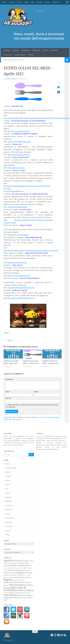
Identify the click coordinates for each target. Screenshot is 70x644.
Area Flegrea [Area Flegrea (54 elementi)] (17, 561)
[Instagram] (55, 635)
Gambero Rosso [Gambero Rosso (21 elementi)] (8, 575)
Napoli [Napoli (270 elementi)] (8, 580)
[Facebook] (52, 635)
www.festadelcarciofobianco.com (21, 288)
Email (36, 392)
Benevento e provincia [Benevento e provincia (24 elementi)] (18, 563)
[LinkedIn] (59, 635)
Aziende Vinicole (20, 55)
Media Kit (56, 2)
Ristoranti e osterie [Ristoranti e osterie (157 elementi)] (23, 590)
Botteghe (7, 50)
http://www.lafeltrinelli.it (18, 207)
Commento (10, 379)
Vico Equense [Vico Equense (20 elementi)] (24, 598)
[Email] (62, 635)
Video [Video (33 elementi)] (30, 598)
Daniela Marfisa (11, 79)
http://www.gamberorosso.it (19, 131)
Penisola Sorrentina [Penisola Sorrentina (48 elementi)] (21, 582)
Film (32, 2)
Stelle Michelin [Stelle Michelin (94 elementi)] (11, 595)
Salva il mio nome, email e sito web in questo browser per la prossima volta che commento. (32, 406)
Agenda (10, 340)
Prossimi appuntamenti (14, 60)
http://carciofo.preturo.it (17, 263)
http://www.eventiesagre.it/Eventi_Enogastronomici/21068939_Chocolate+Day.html (37, 118)
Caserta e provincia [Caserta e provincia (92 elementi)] (19, 565)
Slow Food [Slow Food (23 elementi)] (26, 593)
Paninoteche (26, 50)
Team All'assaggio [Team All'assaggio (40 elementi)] (25, 595)
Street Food (8, 55)
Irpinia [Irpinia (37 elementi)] (15, 577)
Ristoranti (54, 50)
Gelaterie (16, 50)
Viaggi (26, 2)
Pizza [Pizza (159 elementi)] (12, 585)
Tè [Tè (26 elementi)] (32, 595)
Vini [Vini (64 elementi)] (5, 600)
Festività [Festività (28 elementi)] (6, 573)
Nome (8, 392)
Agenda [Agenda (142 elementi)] (8, 560)
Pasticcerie (36, 50)
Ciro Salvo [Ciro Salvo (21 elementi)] (24, 568)
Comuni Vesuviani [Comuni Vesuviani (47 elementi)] (14, 570)
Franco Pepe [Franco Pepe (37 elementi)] (28, 573)
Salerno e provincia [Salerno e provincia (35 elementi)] (16, 593)
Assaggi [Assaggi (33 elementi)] (26, 561)
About (4, 2)
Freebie (39, 2)
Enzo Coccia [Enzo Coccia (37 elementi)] (26, 570)
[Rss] (65, 635)
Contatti (47, 2)
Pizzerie (46, 50)
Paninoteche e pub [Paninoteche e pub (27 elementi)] (19, 580)
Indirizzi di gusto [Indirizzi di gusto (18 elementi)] (8, 577)
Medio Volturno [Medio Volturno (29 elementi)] (26, 577)
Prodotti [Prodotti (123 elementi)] (20, 585)
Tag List (12, 2)
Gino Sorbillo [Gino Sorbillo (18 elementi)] (27, 575)
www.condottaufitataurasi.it (19, 142)
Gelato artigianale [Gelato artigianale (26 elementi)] (18, 575)
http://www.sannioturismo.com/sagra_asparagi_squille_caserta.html (31, 250)
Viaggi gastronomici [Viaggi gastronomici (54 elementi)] (12, 597)
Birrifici (31, 55)
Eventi (19, 2)
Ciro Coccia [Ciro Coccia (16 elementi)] (18, 568)
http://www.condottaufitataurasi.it (21, 298)
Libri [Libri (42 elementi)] (19, 577)
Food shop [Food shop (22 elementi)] (12, 573)
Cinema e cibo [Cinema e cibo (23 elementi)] (11, 568)
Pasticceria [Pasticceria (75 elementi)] (8, 582)
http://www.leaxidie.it (16, 168)
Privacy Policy (10, 518)
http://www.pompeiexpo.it (18, 235)
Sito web (8, 398)
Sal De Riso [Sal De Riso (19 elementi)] (6, 593)
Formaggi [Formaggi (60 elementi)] (19, 573)
